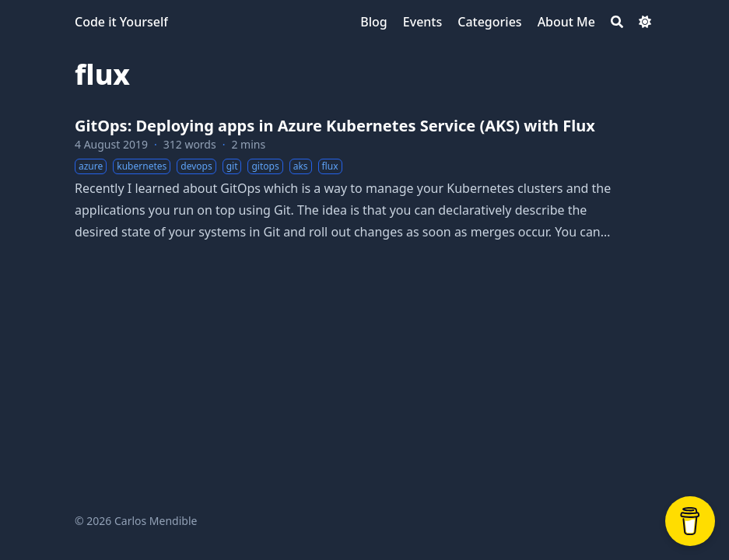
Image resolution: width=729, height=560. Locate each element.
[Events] (422, 22)
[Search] (617, 22)
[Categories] (489, 22)
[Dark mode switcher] (645, 22)
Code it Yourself (121, 22)
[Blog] (373, 22)
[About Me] (566, 22)
